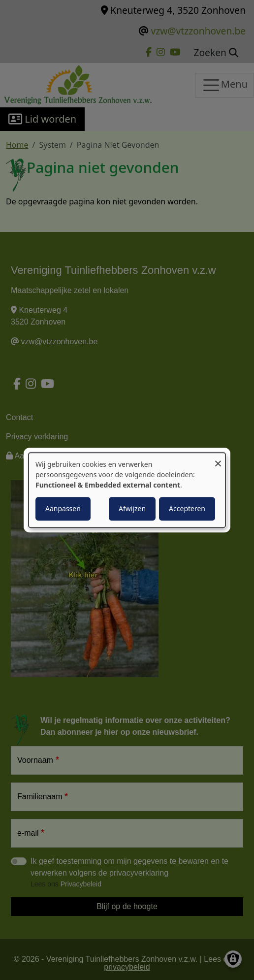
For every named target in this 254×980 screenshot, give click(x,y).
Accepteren (187, 508)
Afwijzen (132, 508)
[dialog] (127, 490)
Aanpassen (63, 508)
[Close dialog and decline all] (218, 459)
